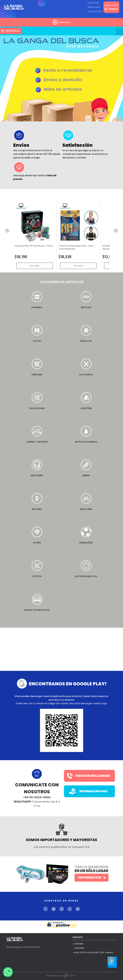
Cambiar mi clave (95, 11)
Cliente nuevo (93, 3)
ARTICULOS (13, 31)
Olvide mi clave (94, 7)
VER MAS (35, 266)
